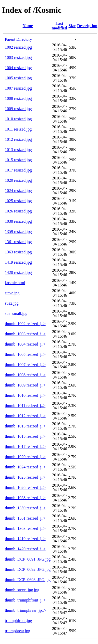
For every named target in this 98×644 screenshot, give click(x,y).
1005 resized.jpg (18, 78)
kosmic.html (15, 283)
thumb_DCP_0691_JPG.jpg (28, 559)
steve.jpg (12, 293)
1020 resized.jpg (18, 180)
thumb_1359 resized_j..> (25, 508)
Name (28, 26)
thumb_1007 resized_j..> (25, 365)
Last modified (59, 26)
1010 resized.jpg (18, 119)
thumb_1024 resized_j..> (25, 467)
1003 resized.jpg (18, 57)
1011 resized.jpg (18, 129)
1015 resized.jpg (18, 160)
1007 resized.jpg (18, 88)
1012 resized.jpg (18, 139)
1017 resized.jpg (18, 170)
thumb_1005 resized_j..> (25, 354)
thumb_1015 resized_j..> (25, 436)
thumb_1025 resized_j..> (25, 477)
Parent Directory (18, 39)
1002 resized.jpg (18, 47)
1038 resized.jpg (18, 221)
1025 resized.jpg (18, 201)
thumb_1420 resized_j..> (25, 549)
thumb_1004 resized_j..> (25, 344)
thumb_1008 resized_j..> (25, 375)
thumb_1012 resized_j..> (25, 416)
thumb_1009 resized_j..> (25, 385)
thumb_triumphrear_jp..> (26, 610)
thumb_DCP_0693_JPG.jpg (28, 580)
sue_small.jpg (16, 313)
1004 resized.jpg (18, 68)
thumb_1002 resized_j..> (25, 324)
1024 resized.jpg (18, 191)
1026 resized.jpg (18, 211)
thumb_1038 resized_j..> (25, 498)
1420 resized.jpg (18, 272)
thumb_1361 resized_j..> (25, 518)
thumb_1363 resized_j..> (25, 528)
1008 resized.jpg (18, 98)
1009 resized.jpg (18, 109)
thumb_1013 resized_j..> (25, 426)
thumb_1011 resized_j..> (25, 406)
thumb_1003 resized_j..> (25, 334)
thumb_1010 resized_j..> (25, 395)
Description (87, 26)
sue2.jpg (12, 303)
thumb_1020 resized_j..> (25, 457)
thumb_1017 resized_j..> (25, 447)
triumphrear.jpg (17, 631)
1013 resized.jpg (18, 150)
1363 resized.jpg (18, 252)
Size (72, 26)
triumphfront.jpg (18, 621)
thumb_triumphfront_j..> (25, 600)
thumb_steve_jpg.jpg (22, 590)
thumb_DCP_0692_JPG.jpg (28, 569)
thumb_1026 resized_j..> (25, 487)
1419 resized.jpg (18, 262)
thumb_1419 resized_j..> (25, 539)
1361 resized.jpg (18, 242)
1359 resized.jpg (18, 232)
